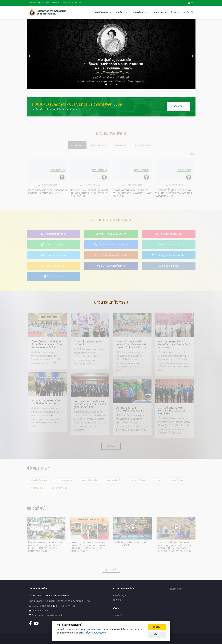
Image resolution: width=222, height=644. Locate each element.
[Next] (193, 54)
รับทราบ (157, 627)
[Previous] (30, 54)
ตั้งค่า (157, 635)
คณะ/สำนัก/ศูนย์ (120, 596)
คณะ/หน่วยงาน (139, 13)
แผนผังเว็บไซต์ (119, 615)
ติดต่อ (186, 13)
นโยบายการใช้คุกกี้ (99, 633)
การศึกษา (120, 13)
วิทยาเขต (117, 600)
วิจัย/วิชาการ (158, 13)
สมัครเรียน (178, 106)
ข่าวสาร (174, 13)
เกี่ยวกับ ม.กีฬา (102, 13)
